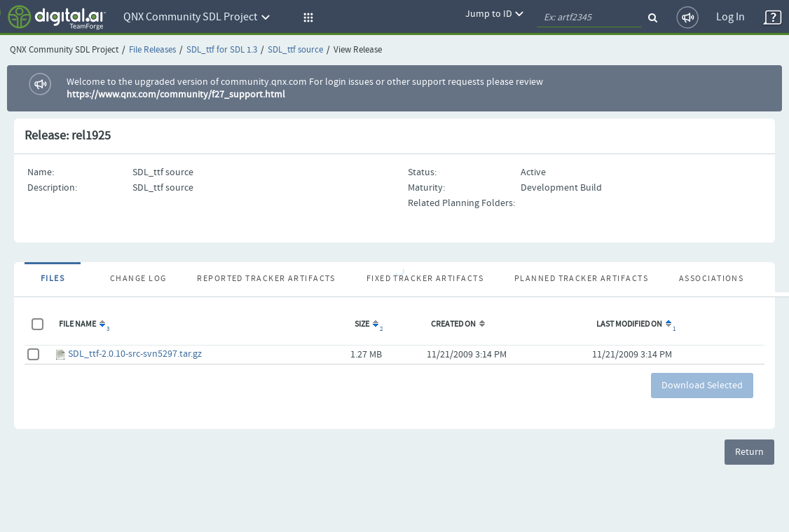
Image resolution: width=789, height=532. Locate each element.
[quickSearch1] (589, 18)
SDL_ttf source (295, 50)
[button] (306, 18)
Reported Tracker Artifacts (266, 279)
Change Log (138, 279)
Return (749, 452)
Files (53, 279)
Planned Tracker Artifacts (581, 279)
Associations (711, 279)
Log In (730, 17)
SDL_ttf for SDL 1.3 (222, 50)
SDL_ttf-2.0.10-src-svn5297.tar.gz (135, 354)
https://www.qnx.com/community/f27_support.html (176, 95)
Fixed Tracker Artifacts (425, 279)
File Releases (152, 50)
